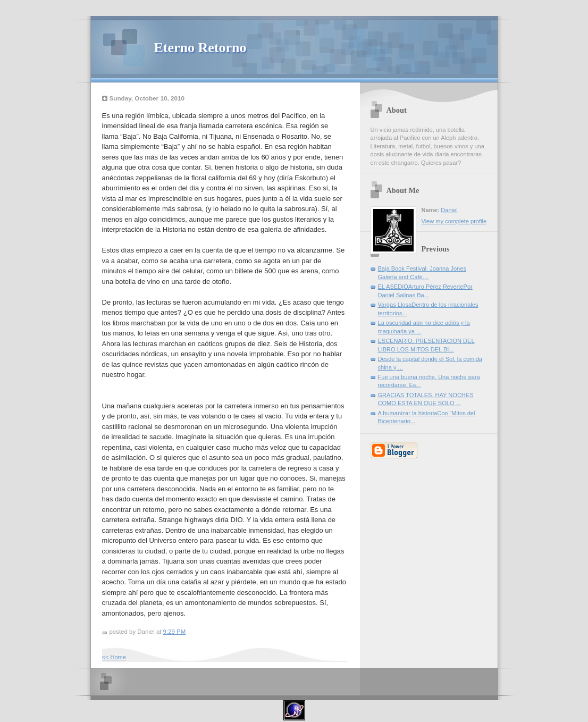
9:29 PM (175, 632)
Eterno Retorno (200, 48)
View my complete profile (454, 221)
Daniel (449, 210)
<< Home (114, 657)
